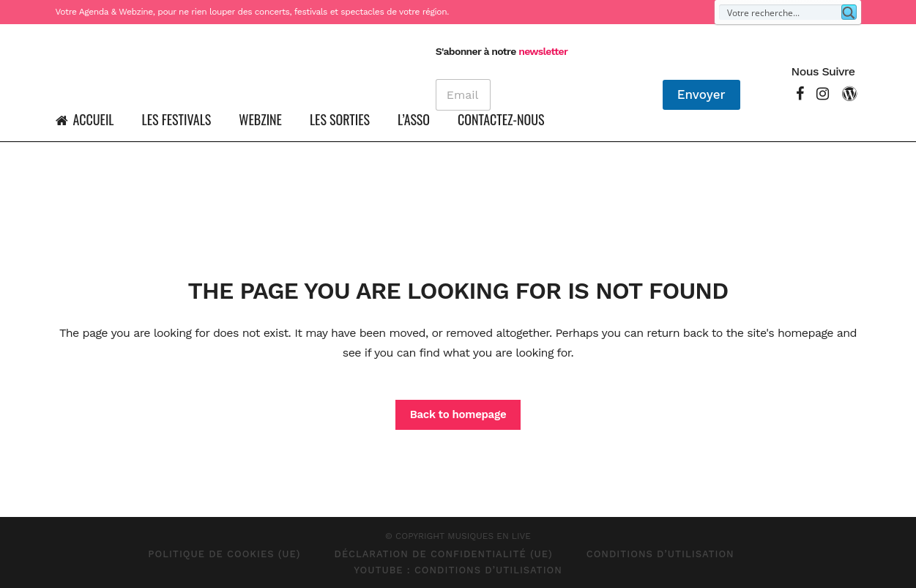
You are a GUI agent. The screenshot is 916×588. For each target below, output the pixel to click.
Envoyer (701, 94)
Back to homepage (458, 414)
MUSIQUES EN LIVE (489, 536)
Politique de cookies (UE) (224, 554)
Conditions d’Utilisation (660, 554)
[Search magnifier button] (849, 12)
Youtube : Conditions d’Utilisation (458, 570)
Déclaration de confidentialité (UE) (444, 554)
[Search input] (781, 12)
